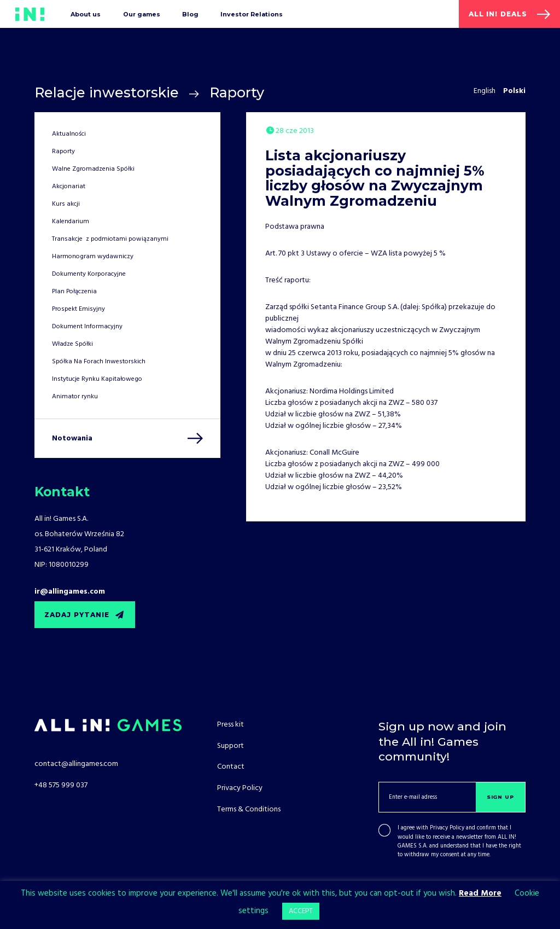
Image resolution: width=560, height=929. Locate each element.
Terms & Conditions (249, 809)
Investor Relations (252, 14)
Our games (142, 14)
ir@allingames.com (70, 592)
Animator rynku (75, 397)
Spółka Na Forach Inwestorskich (99, 362)
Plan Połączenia (74, 292)
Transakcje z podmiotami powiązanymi (110, 239)
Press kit (231, 725)
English (485, 91)
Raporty (237, 92)
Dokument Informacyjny (87, 327)
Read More (480, 893)
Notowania (72, 439)
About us (86, 14)
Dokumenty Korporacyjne (89, 274)
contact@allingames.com (76, 764)
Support (231, 746)
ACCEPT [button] (301, 911)
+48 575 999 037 (61, 785)
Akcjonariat (69, 187)
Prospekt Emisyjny (78, 309)
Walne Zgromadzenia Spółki (93, 169)
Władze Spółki (72, 344)
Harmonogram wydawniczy (93, 257)
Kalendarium (71, 222)
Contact (231, 767)
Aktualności (69, 134)
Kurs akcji (66, 204)
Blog (190, 14)
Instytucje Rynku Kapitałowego (97, 379)
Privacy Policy (447, 828)
